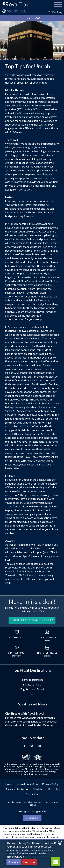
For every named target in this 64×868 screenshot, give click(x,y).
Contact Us (32, 794)
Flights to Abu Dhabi (32, 689)
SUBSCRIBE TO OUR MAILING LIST (32, 620)
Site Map (38, 789)
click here (20, 769)
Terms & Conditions (27, 784)
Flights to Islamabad (32, 680)
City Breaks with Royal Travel (25, 713)
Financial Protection (18, 789)
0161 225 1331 (17, 11)
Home (9, 784)
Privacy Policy (50, 784)
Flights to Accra (32, 684)
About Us (53, 789)
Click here (32, 818)
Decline (29, 862)
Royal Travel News (32, 704)
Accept (14, 862)
